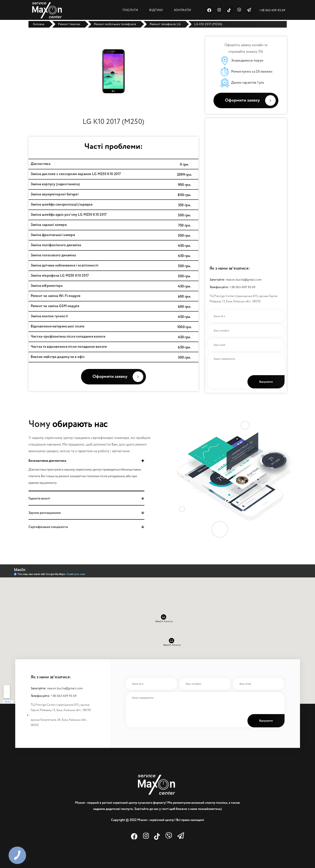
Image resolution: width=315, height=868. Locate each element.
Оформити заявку (250, 100)
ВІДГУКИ (156, 10)
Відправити (266, 382)
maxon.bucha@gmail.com (244, 280)
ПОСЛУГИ (130, 10)
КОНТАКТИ (182, 10)
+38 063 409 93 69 (272, 10)
